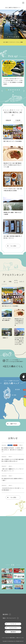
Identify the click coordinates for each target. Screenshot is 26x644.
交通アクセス (13, 424)
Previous (2, 24)
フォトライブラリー (13, 628)
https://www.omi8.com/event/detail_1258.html (13, 73)
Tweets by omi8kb (7, 559)
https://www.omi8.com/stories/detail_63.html (13, 229)
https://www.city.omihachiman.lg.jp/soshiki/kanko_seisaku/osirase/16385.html (13, 459)
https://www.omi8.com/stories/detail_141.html (13, 28)
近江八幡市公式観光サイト (10, 3)
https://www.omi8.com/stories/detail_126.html (13, 205)
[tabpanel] (13, 28)
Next (24, 24)
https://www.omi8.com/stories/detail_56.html (13, 157)
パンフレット (13, 624)
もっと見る (13, 246)
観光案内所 (13, 632)
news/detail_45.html (13, 478)
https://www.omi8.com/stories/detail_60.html (19, 337)
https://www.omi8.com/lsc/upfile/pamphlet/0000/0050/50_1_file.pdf (13, 469)
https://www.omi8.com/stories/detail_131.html (13, 182)
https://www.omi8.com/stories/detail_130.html (13, 133)
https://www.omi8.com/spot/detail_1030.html (7, 337)
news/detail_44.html (13, 488)
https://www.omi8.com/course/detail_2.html (7, 318)
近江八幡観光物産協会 (7, 521)
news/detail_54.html (13, 449)
